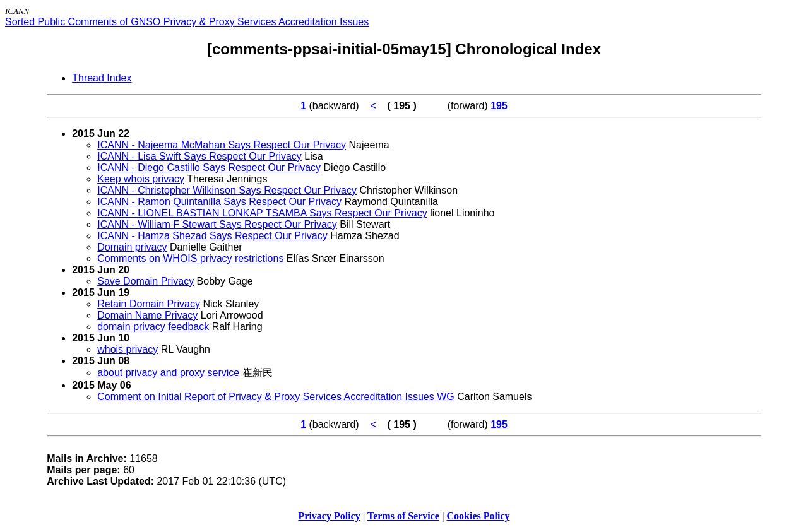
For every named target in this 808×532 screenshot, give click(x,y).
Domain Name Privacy (147, 315)
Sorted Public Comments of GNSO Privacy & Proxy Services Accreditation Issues (187, 22)
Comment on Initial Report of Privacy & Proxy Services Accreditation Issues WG (276, 397)
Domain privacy (132, 247)
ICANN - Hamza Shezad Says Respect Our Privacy (212, 236)
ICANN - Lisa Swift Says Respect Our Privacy (199, 156)
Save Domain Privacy (146, 281)
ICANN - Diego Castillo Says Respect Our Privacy (209, 168)
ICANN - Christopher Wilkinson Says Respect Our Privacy (227, 190)
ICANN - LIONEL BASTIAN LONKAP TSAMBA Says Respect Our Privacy (262, 213)
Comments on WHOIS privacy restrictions (190, 258)
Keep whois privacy (141, 179)
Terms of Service (403, 516)
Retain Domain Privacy (149, 304)
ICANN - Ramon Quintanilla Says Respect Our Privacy (219, 202)
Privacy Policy (330, 516)
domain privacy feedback (153, 327)
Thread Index (102, 78)
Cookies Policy (478, 516)
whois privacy (128, 349)
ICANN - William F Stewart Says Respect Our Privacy (217, 224)
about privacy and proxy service (168, 373)
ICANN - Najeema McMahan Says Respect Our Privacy (222, 145)
